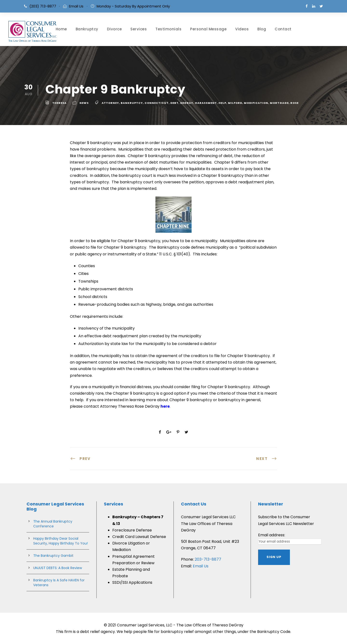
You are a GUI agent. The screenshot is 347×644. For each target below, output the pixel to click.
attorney (110, 103)
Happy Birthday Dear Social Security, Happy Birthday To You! (60, 541)
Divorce (114, 29)
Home (61, 29)
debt (174, 103)
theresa (59, 103)
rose (294, 103)
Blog (262, 29)
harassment (206, 103)
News (84, 103)
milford (235, 103)
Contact (283, 29)
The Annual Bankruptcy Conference (53, 524)
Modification (256, 103)
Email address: (272, 535)
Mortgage (279, 103)
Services (139, 29)
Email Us (76, 6)
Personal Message (208, 29)
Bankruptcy (87, 29)
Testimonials (168, 29)
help (222, 103)
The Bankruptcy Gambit (53, 556)
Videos (242, 29)
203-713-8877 (208, 559)
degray (187, 103)
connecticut (157, 103)
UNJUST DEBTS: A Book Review (58, 568)
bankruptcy (132, 103)
